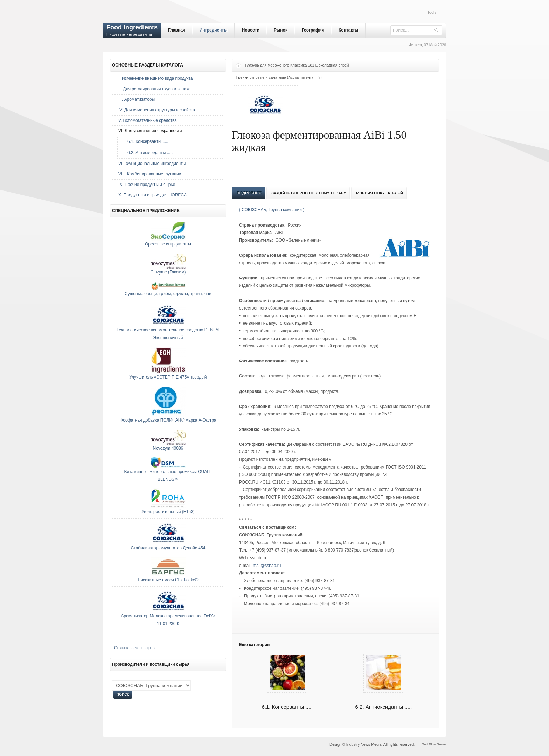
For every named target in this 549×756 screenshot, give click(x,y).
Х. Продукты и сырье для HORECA (152, 195)
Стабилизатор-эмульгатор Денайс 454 (168, 548)
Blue (432, 744)
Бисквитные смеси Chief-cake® (168, 580)
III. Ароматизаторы (137, 99)
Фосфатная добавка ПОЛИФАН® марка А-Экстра (168, 420)
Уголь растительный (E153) (168, 512)
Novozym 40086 (168, 448)
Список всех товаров (134, 648)
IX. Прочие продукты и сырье (147, 185)
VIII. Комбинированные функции (150, 174)
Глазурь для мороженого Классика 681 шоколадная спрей (297, 65)
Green (441, 744)
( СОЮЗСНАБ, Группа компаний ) (272, 210)
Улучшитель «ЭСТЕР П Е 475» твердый (168, 377)
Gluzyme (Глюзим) (168, 272)
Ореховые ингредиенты (168, 244)
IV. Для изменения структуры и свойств (157, 110)
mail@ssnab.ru (267, 566)
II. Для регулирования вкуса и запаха (154, 89)
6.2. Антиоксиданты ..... (148, 153)
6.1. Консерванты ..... (146, 141)
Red (425, 744)
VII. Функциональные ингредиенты (152, 164)
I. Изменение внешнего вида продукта (156, 78)
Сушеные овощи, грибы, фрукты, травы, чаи (168, 294)
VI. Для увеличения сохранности (150, 131)
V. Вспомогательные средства (148, 120)
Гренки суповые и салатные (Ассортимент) (275, 77)
